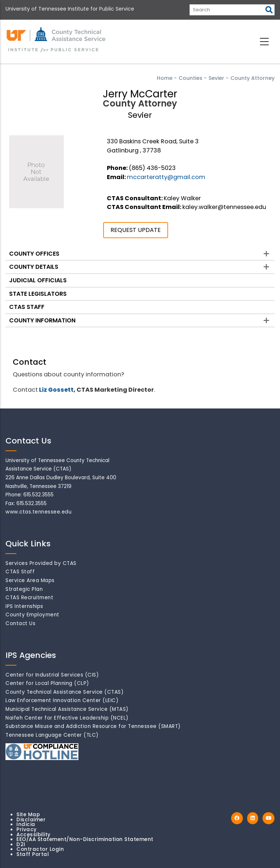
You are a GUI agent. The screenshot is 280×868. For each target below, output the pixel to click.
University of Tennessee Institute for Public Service (70, 9)
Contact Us (20, 623)
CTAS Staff (27, 307)
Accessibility (34, 835)
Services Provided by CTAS (41, 563)
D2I (21, 844)
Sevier (216, 78)
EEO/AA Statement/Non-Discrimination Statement (85, 839)
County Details (34, 267)
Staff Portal (33, 854)
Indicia (26, 824)
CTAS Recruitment (29, 598)
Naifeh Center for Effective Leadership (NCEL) (67, 718)
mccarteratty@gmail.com (166, 177)
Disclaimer (31, 820)
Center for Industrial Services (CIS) (52, 675)
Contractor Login (40, 849)
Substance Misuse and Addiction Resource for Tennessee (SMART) (93, 726)
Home (165, 78)
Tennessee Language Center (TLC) (52, 735)
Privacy (27, 830)
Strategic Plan (24, 589)
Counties (190, 78)
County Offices (34, 254)
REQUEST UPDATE (136, 230)
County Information (42, 320)
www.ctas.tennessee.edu (38, 512)
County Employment (32, 615)
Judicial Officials (38, 280)
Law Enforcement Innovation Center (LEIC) (62, 700)
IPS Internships (24, 606)
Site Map (28, 815)
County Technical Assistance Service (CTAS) (65, 692)
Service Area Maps (30, 580)
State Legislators (38, 294)
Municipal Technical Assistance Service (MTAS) (67, 709)
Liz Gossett (56, 390)
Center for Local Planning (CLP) (47, 683)
